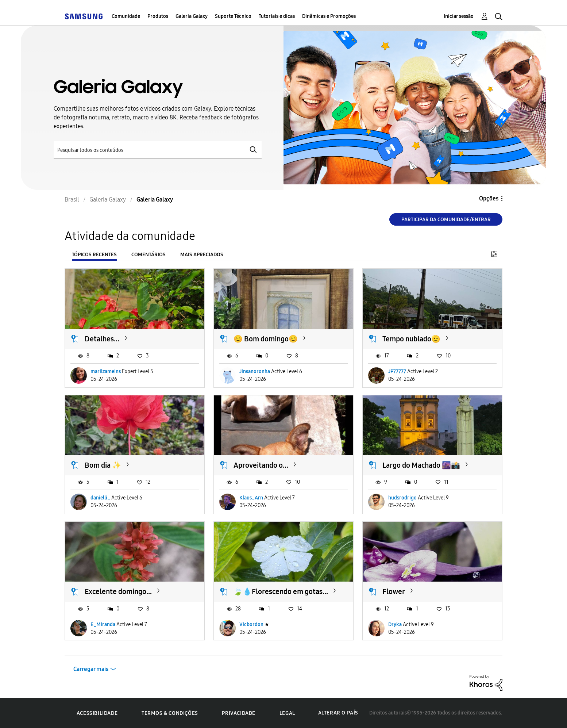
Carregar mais (91, 669)
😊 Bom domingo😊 (266, 339)
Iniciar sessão (459, 16)
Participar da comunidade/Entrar (446, 220)
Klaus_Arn (251, 498)
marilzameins (106, 371)
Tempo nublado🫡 (411, 339)
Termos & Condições (170, 713)
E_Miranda (103, 624)
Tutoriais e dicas (277, 16)
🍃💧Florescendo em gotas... (281, 591)
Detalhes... (102, 339)
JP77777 (397, 371)
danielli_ (100, 498)
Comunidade (126, 16)
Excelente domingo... (118, 591)
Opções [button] (489, 198)
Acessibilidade (97, 713)
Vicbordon (251, 624)
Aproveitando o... (261, 465)
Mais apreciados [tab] (202, 255)
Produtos (158, 16)
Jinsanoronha (255, 371)
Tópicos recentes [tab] (94, 255)
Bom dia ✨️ (103, 465)
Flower (394, 591)
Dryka (395, 624)
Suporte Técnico (233, 16)
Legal (287, 713)
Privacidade (239, 713)
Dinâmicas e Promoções (329, 16)
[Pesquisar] (158, 150)
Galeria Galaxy (192, 16)
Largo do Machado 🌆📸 (421, 465)
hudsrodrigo (402, 498)
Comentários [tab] (148, 255)
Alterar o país (338, 713)
